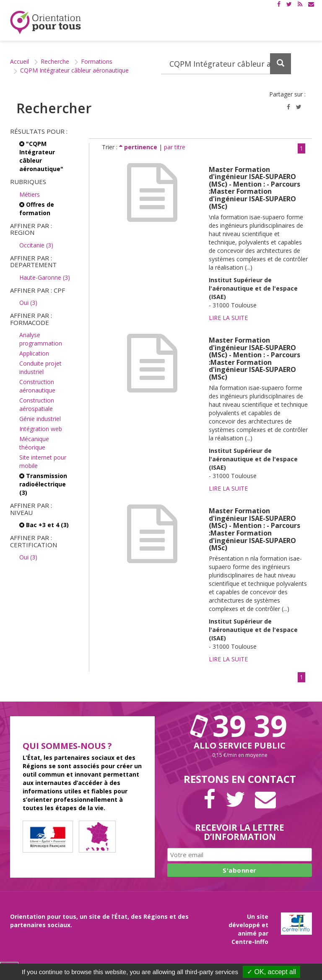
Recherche (55, 61)
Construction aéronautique (37, 386)
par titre (175, 147)
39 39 (240, 725)
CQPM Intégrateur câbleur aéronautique (74, 70)
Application (34, 353)
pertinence (139, 147)
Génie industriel (40, 419)
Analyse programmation (41, 339)
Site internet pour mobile (43, 461)
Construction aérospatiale (37, 404)
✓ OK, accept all (271, 972)
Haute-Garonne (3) (45, 277)
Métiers (30, 194)
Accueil (19, 61)
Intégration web (41, 429)
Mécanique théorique (34, 443)
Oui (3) (28, 303)
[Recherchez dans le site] (226, 64)
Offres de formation (37, 209)
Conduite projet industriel (40, 368)
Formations (97, 61)
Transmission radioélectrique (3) (43, 484)
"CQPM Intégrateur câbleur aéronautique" (41, 156)
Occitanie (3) (36, 245)
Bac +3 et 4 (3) (44, 525)
